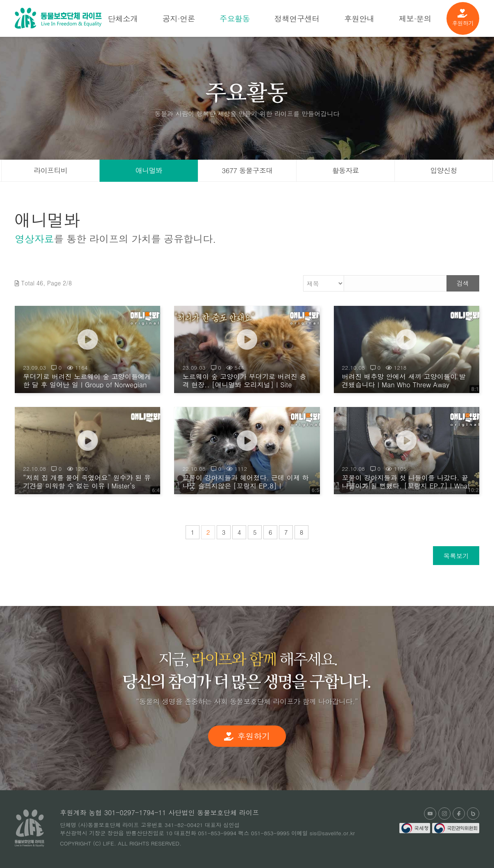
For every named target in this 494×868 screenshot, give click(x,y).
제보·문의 (415, 18)
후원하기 (463, 18)
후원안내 (359, 18)
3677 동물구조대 (247, 170)
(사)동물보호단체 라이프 (58, 18)
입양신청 (444, 170)
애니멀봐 (149, 170)
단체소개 (123, 18)
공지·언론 (179, 18)
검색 (463, 283)
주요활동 (235, 18)
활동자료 (346, 170)
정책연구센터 (297, 18)
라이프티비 (51, 170)
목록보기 (456, 556)
